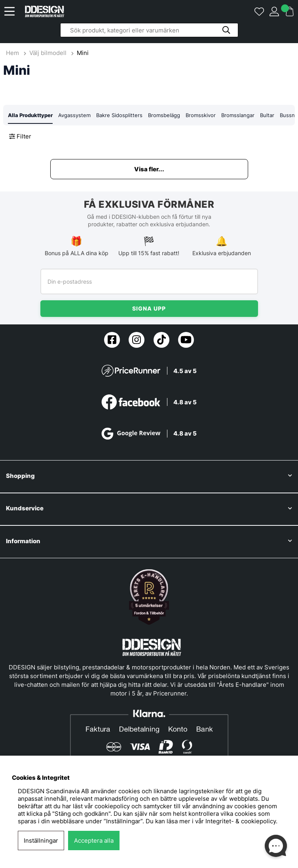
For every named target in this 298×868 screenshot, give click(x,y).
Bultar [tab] (267, 115)
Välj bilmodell (48, 53)
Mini (83, 53)
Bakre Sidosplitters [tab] (119, 115)
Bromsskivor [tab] (201, 115)
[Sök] (149, 30)
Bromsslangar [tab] (238, 115)
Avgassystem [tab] (74, 115)
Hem (13, 53)
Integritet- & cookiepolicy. (241, 821)
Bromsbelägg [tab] (164, 115)
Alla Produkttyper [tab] (30, 115)
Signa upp (149, 308)
